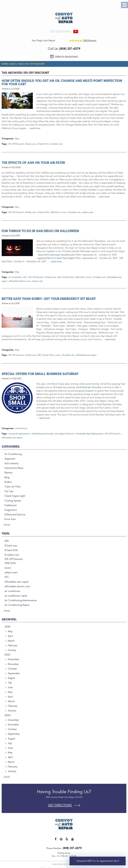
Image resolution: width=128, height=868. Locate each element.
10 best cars (31, 144)
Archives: (9, 619)
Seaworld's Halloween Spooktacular (56, 255)
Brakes (8, 482)
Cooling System (13, 501)
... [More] (6, 525)
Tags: (6, 533)
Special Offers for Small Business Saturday (40, 374)
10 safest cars (56, 144)
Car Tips (9, 491)
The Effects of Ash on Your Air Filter (33, 163)
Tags (21, 64)
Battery (8, 473)
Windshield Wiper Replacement (90, 434)
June (10, 687)
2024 (8, 715)
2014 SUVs (55, 212)
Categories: (11, 447)
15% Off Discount (35, 64)
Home (5, 64)
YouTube (72, 840)
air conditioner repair (16, 596)
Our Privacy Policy (69, 864)
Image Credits (57, 864)
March (11, 641)
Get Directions (60, 805)
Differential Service (15, 515)
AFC (25, 277)
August (11, 678)
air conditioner (15, 277)
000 (59, 277)
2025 (7, 655)
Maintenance (21, 428)
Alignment (10, 459)
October (12, 669)
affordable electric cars (19, 281)
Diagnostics (11, 510)
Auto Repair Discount (64, 434)
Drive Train (10, 519)
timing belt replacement (19, 434)
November (13, 664)
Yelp (67, 840)
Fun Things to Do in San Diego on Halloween (40, 231)
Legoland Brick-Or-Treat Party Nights (56, 258)
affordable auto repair (86, 355)
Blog (13, 64)
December (14, 659)
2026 (7, 627)
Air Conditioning (13, 454)
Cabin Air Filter (13, 487)
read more (35, 128)
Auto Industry (11, 463)
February (13, 645)
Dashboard (10, 505)
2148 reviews (90, 41)
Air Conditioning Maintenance (21, 600)
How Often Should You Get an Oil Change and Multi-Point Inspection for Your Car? (62, 82)
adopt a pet (88, 212)
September (14, 673)
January (12, 650)
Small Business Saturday (89, 387)
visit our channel (61, 32)
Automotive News (14, 468)
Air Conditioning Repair (17, 605)
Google (61, 840)
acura (64, 212)
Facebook (56, 840)
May (10, 631)
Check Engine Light (15, 496)
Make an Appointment (67, 56)
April (10, 636)
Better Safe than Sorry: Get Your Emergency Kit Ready (49, 299)
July (10, 683)
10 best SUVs (43, 144)
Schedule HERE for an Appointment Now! (98, 861)
